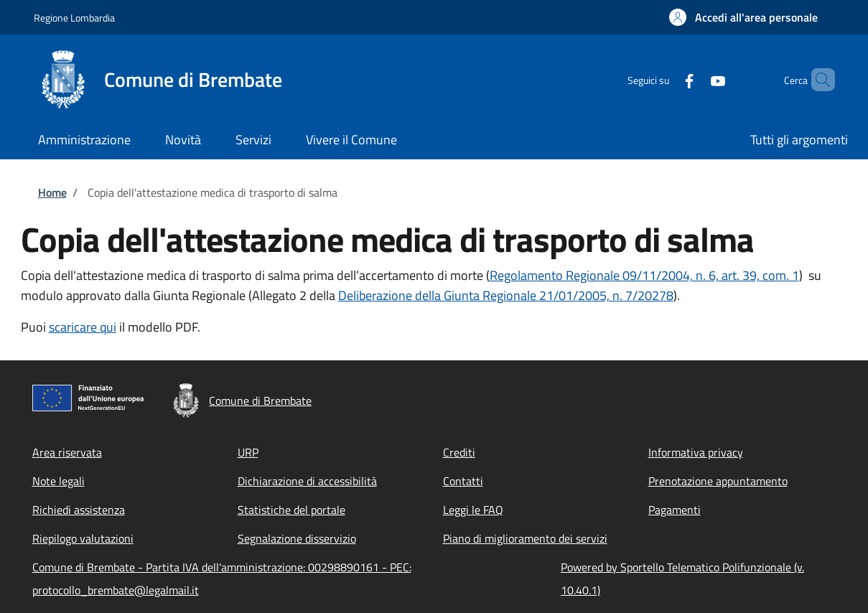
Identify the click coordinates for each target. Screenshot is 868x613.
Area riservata (67, 452)
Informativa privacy (696, 452)
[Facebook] (665, 79)
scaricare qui (83, 327)
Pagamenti (675, 510)
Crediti (459, 452)
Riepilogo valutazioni (83, 538)
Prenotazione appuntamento (718, 481)
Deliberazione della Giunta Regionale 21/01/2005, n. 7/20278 (506, 295)
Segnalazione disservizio (297, 538)
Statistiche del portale (291, 510)
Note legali (59, 481)
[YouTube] (694, 79)
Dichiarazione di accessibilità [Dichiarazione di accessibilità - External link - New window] (307, 481)
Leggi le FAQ (473, 510)
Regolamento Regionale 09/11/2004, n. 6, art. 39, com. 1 (644, 275)
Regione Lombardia (74, 18)
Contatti (463, 481)
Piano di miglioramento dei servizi (525, 538)
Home (52, 192)
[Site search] (818, 80)
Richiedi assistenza (79, 510)
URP (248, 452)
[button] (743, 17)
